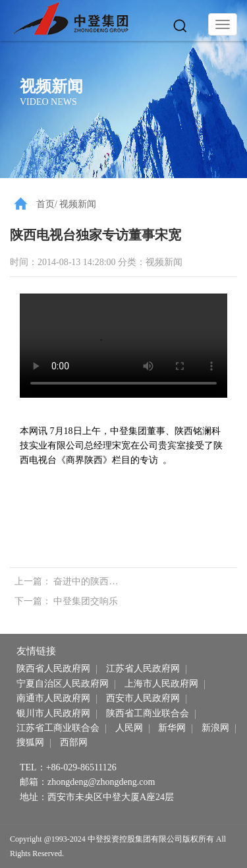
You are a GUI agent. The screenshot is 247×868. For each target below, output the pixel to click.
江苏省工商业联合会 (58, 728)
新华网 (172, 728)
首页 (45, 204)
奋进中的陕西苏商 (90, 581)
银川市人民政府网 (53, 713)
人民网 (129, 728)
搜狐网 (30, 742)
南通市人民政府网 (53, 698)
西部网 (74, 742)
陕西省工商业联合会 (148, 713)
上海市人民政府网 (161, 684)
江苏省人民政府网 (143, 668)
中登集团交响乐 (86, 601)
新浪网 (215, 728)
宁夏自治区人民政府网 (63, 684)
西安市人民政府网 (143, 698)
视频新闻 (78, 204)
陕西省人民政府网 (53, 668)
